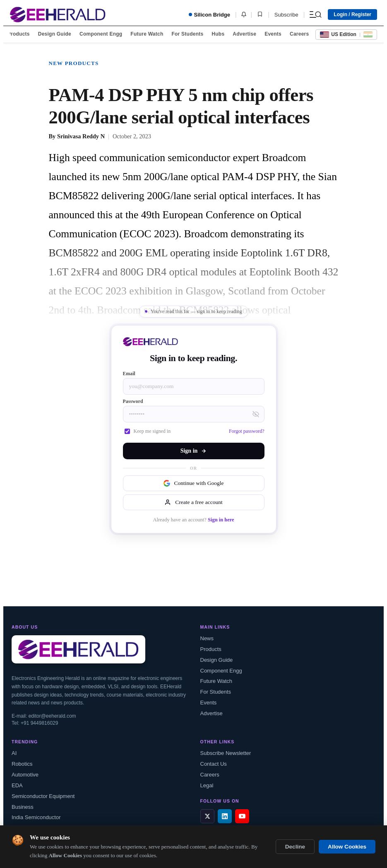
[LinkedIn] (225, 816)
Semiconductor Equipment (43, 796)
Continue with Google (194, 483)
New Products (74, 63)
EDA (17, 785)
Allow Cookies (347, 847)
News (207, 638)
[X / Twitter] (207, 816)
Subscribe (286, 15)
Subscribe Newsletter (226, 753)
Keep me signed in (148, 431)
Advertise (244, 34)
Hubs (218, 34)
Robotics (22, 764)
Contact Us (214, 764)
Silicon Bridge (209, 15)
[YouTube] (242, 816)
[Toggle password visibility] (256, 414)
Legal (207, 785)
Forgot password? (246, 431)
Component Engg (101, 34)
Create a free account (193, 502)
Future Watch (147, 34)
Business (23, 807)
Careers (299, 34)
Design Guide (55, 34)
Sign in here (221, 520)
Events (273, 34)
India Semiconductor (36, 817)
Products (19, 34)
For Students (187, 34)
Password (133, 401)
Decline (295, 847)
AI (14, 753)
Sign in (194, 451)
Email (129, 374)
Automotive (25, 775)
